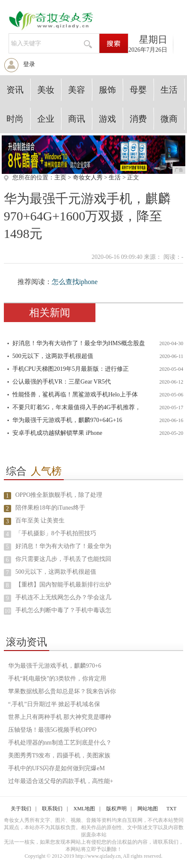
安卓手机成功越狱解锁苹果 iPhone (57, 433)
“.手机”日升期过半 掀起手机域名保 (54, 704)
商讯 (77, 119)
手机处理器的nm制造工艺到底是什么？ (60, 743)
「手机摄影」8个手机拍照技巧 (56, 533)
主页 (60, 177)
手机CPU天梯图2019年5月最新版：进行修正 (71, 369)
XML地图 (85, 809)
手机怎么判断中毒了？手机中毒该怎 (63, 610)
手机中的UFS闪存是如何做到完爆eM (56, 768)
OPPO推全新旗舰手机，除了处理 (59, 495)
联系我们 (52, 809)
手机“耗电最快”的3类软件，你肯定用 (57, 679)
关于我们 (21, 809)
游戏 (107, 119)
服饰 (107, 90)
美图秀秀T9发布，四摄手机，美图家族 (59, 755)
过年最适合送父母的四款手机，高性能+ (61, 781)
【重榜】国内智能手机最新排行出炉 (63, 585)
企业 (46, 119)
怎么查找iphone (75, 282)
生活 (169, 90)
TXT (171, 809)
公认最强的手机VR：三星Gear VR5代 (62, 382)
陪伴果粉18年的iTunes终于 (50, 508)
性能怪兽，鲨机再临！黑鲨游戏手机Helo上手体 (75, 394)
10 (7, 611)
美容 (77, 90)
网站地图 (148, 809)
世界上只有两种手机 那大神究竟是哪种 (60, 717)
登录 (29, 64)
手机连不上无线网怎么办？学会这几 (63, 597)
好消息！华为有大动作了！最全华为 (63, 546)
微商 (169, 119)
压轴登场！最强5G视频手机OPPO (52, 730)
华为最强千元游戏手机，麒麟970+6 (55, 666)
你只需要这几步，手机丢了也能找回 (63, 559)
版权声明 (116, 809)
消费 (138, 119)
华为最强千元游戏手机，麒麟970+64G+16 (67, 420)
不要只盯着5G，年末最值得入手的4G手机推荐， (77, 407)
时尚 (15, 119)
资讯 (15, 90)
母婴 (138, 90)
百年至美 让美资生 (40, 521)
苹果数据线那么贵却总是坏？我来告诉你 (62, 691)
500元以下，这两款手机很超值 (53, 356)
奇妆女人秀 (88, 177)
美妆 (46, 90)
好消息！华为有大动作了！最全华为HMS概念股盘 (79, 343)
